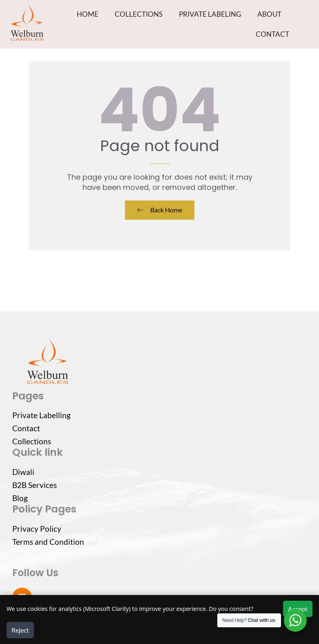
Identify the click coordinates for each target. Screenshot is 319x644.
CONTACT (272, 34)
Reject (20, 630)
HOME (88, 14)
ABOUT (269, 14)
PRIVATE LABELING (210, 14)
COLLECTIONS (139, 14)
